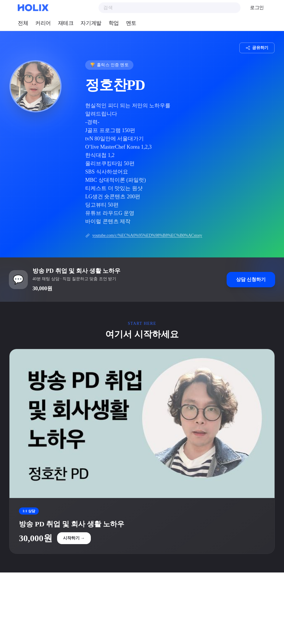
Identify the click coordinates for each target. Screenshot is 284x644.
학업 (114, 23)
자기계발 (91, 23)
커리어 (43, 23)
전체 (23, 23)
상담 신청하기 (250, 280)
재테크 (66, 23)
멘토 (131, 23)
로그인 (257, 8)
